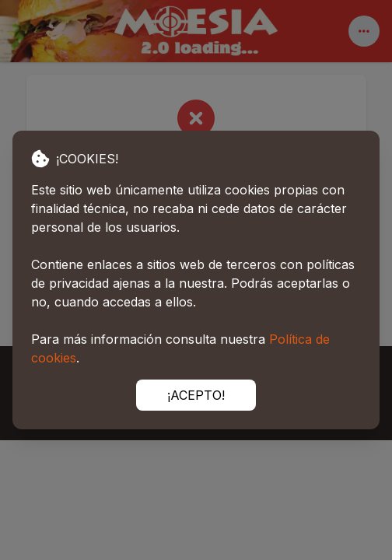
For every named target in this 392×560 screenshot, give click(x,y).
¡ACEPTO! (196, 395)
